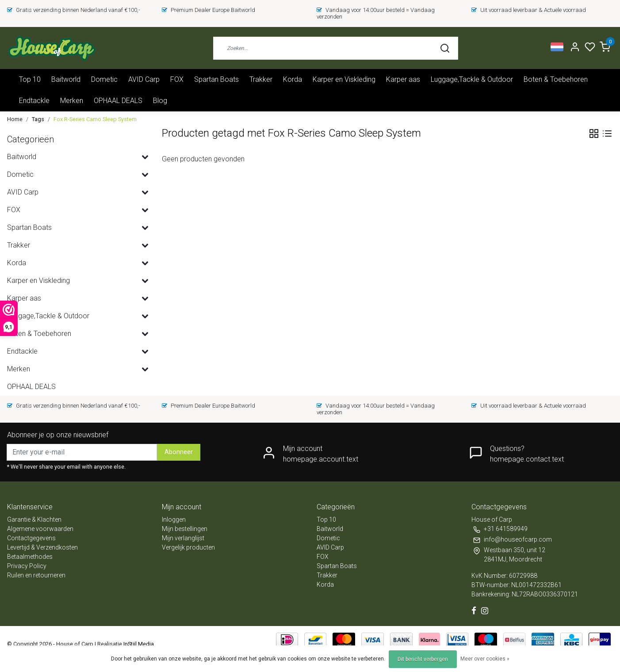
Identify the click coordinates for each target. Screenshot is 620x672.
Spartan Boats (216, 79)
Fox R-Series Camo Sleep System (95, 119)
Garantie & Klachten (34, 519)
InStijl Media (138, 644)
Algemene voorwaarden (40, 529)
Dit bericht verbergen (423, 659)
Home (15, 119)
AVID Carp (144, 79)
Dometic (104, 79)
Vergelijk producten (188, 547)
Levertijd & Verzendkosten (42, 547)
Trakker (261, 79)
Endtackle (34, 101)
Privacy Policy (27, 566)
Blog (160, 101)
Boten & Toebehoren (556, 79)
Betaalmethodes (30, 557)
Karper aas (403, 79)
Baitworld (66, 79)
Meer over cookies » (485, 659)
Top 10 (30, 79)
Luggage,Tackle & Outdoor (472, 79)
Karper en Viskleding (344, 79)
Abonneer (179, 452)
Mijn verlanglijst (183, 538)
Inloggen (174, 519)
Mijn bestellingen (185, 529)
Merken (72, 101)
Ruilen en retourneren (36, 575)
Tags (38, 119)
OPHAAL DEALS (118, 101)
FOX (177, 79)
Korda (293, 79)
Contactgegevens (31, 538)
